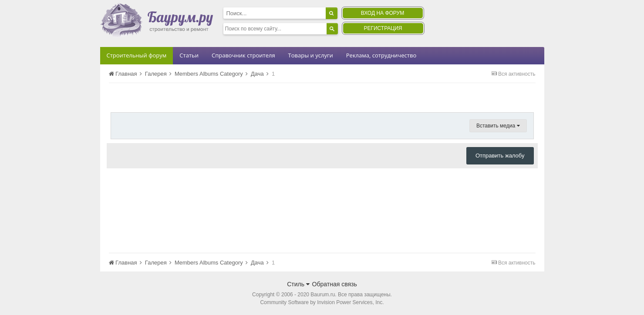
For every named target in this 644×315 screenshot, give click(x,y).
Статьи (189, 55)
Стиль (298, 284)
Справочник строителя (243, 55)
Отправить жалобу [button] (500, 156)
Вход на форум (383, 13)
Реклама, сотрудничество (381, 55)
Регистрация (383, 28)
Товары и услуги (311, 55)
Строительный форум (137, 55)
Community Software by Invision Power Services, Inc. (322, 302)
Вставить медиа (498, 126)
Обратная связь (335, 284)
